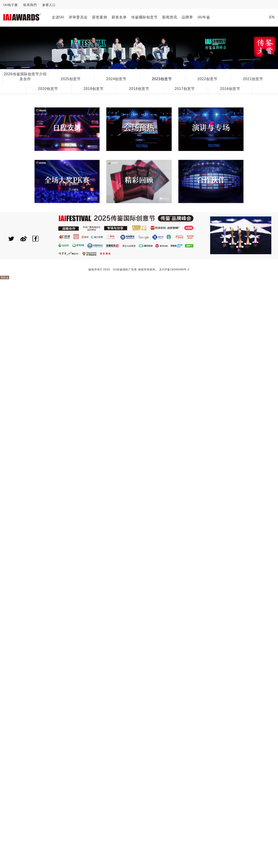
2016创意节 (230, 89)
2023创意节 (162, 79)
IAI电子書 (11, 5)
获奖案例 (100, 17)
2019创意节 (94, 89)
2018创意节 (139, 89)
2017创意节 (185, 89)
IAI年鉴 (204, 17)
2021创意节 (253, 79)
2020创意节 (48, 89)
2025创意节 (71, 79)
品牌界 (187, 17)
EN (272, 17)
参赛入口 (49, 5)
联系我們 (30, 5)
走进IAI (58, 17)
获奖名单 (119, 17)
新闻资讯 (170, 17)
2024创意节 (116, 79)
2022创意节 (208, 79)
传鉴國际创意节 (144, 17)
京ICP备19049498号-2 (174, 270)
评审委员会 (78, 17)
